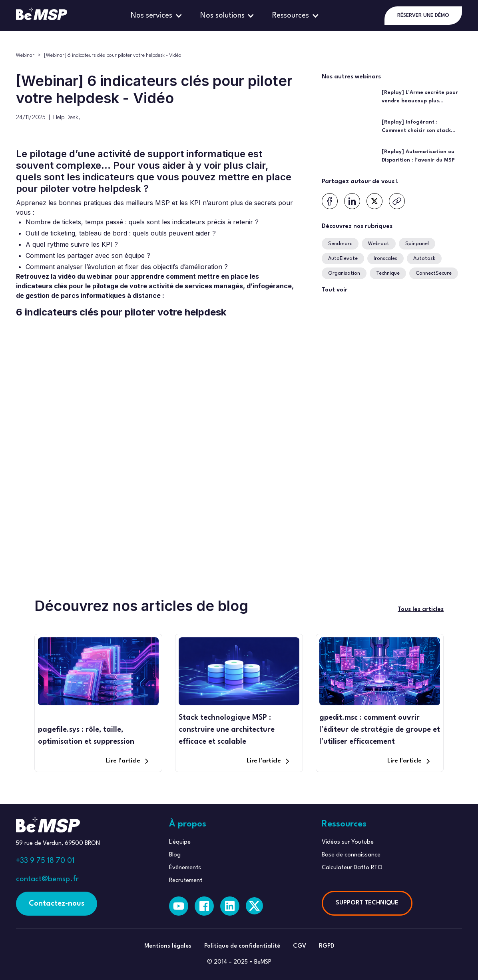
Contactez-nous (57, 904)
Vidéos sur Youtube (348, 842)
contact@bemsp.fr (47, 879)
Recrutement (186, 881)
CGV (300, 946)
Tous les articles (421, 610)
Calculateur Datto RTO (352, 868)
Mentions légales (168, 946)
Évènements (185, 868)
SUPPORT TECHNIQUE (367, 903)
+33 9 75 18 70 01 (45, 861)
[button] (157, 16)
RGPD (327, 946)
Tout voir (335, 290)
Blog (175, 855)
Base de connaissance (351, 855)
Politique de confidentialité (242, 946)
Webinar (25, 55)
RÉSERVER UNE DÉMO (423, 15)
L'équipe (180, 842)
